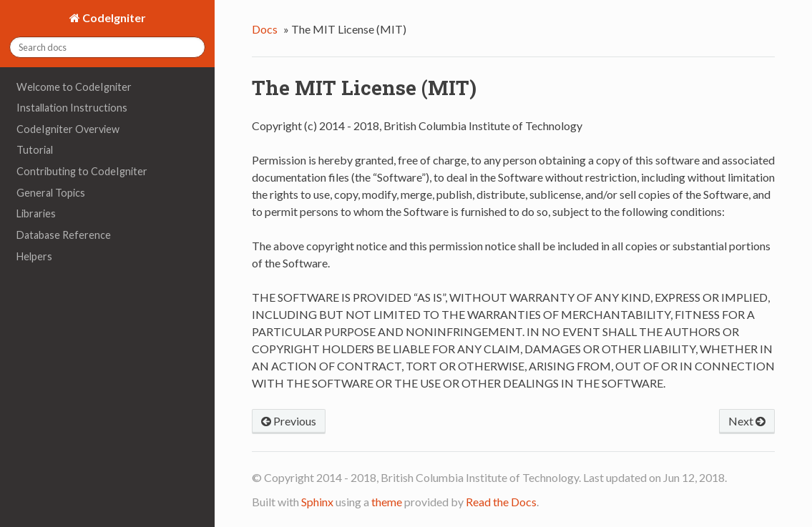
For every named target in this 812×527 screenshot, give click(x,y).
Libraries (36, 213)
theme (387, 502)
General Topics (51, 193)
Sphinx (317, 502)
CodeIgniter (113, 18)
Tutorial (35, 150)
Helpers (34, 256)
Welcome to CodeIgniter (74, 87)
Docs (265, 29)
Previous (289, 421)
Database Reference (64, 235)
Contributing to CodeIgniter (82, 171)
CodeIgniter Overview (68, 129)
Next (747, 421)
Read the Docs (501, 502)
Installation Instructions (72, 108)
